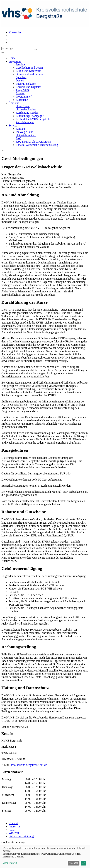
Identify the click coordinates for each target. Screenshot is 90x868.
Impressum (15, 826)
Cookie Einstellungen (14, 842)
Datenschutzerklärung (21, 836)
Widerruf (14, 833)
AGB (12, 830)
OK (83, 863)
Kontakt (13, 823)
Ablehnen (74, 863)
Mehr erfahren (10, 863)
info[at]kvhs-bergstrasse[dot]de (29, 765)
